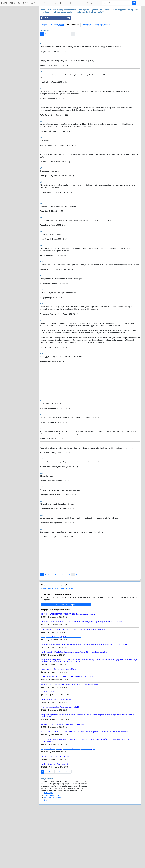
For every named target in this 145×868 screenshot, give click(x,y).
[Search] (117, 3)
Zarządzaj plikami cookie (53, 854)
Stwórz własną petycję (66, 661)
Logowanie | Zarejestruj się (71, 3)
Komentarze (73, 25)
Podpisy (57, 25)
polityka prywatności (103, 25)
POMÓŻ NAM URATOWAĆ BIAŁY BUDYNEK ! (58, 645)
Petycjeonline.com (10, 3)
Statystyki (87, 25)
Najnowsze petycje (51, 3)
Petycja (44, 25)
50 (77, 34)
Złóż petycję (37, 3)
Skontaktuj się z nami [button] (92, 3)
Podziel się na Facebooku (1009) (55, 18)
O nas (46, 856)
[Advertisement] (90, 53)
